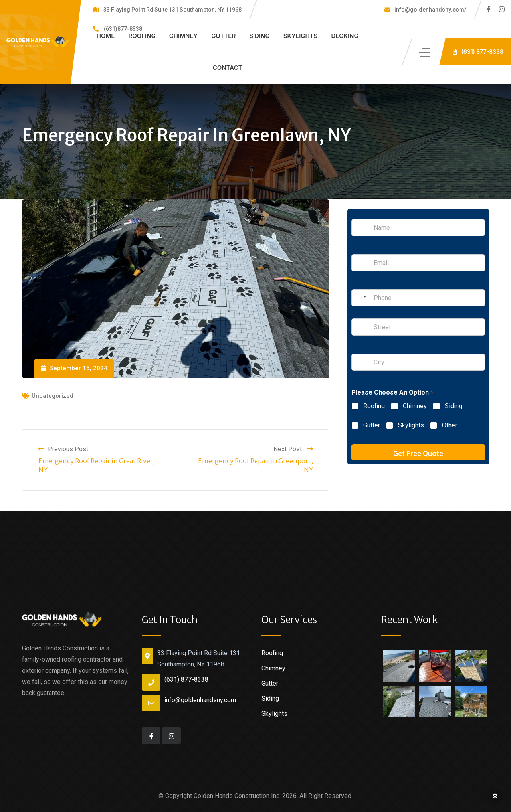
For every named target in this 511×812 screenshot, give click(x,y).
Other (450, 425)
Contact (228, 68)
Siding (259, 36)
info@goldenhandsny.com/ (430, 10)
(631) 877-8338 (186, 679)
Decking (345, 36)
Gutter (223, 36)
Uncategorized (52, 396)
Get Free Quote (418, 453)
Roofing (142, 36)
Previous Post (63, 449)
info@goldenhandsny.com (200, 700)
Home (106, 36)
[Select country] (360, 298)
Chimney (183, 36)
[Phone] (418, 298)
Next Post (293, 449)
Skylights (301, 36)
